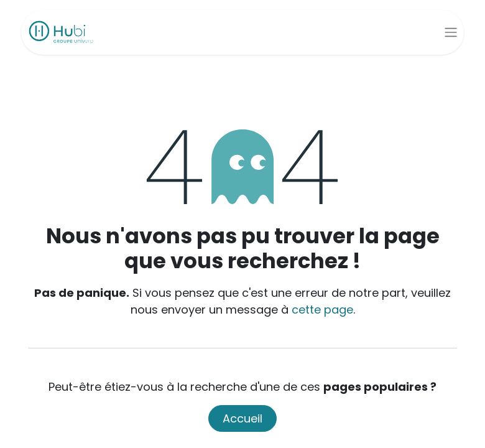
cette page (322, 310)
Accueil (242, 418)
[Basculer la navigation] (451, 33)
